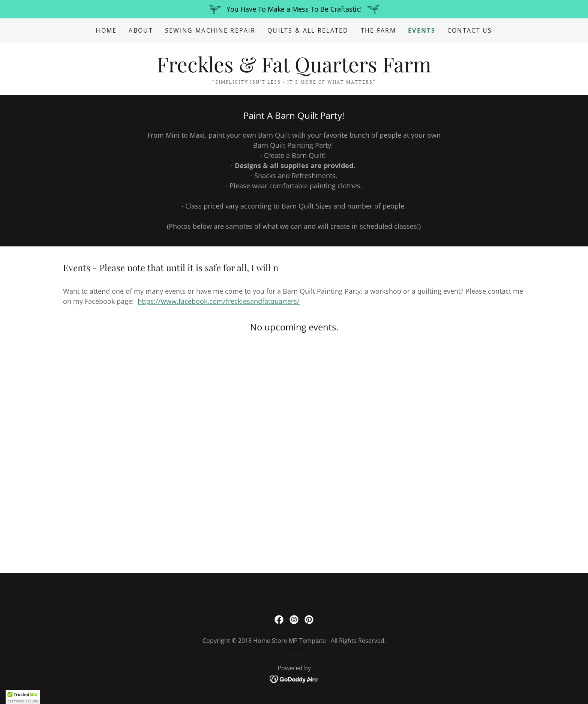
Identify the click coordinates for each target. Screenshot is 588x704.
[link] (294, 70)
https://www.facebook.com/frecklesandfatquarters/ (219, 301)
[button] (23, 697)
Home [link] (106, 30)
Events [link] (422, 30)
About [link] (141, 30)
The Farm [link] (378, 30)
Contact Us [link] (470, 30)
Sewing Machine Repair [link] (210, 30)
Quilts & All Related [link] (308, 30)
